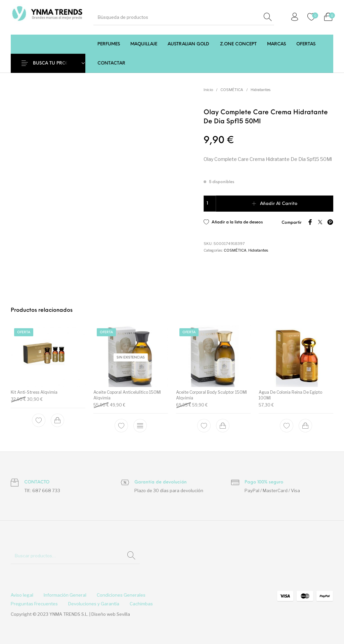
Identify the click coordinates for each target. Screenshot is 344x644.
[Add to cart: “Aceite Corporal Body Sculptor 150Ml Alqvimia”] (223, 426)
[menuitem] (109, 44)
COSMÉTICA (232, 90)
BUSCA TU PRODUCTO (57, 63)
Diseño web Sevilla (111, 614)
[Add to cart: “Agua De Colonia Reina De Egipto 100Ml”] (305, 426)
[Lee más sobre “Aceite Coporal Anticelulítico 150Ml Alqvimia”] (140, 426)
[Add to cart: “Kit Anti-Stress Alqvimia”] (57, 420)
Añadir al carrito (279, 204)
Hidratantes (261, 90)
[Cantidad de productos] (210, 204)
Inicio (208, 90)
